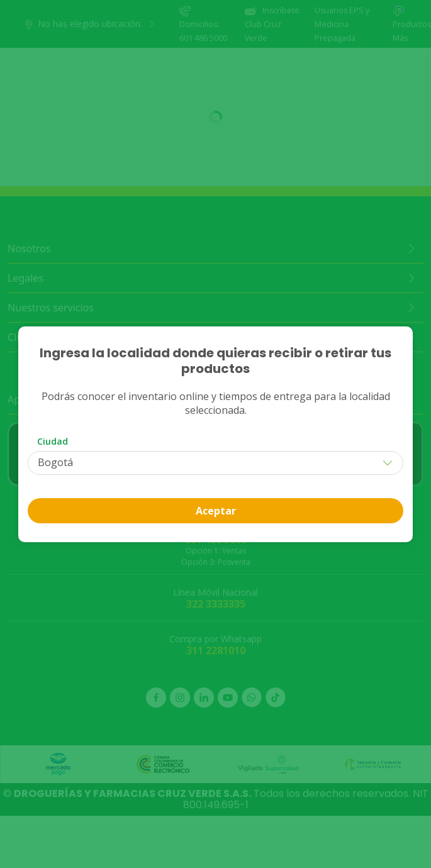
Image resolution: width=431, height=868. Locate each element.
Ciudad (53, 441)
